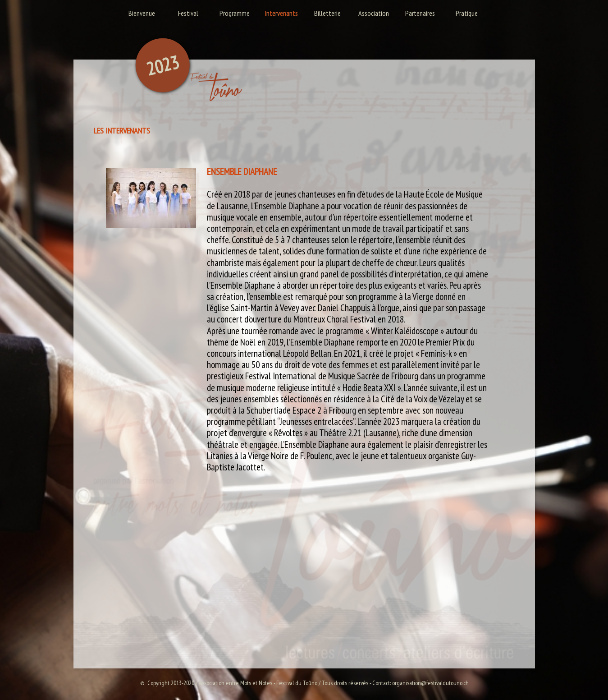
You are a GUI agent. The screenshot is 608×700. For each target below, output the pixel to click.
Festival (188, 13)
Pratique (467, 13)
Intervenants (281, 13)
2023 (162, 65)
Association (374, 13)
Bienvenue (142, 13)
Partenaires (420, 13)
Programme (235, 13)
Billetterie (327, 13)
